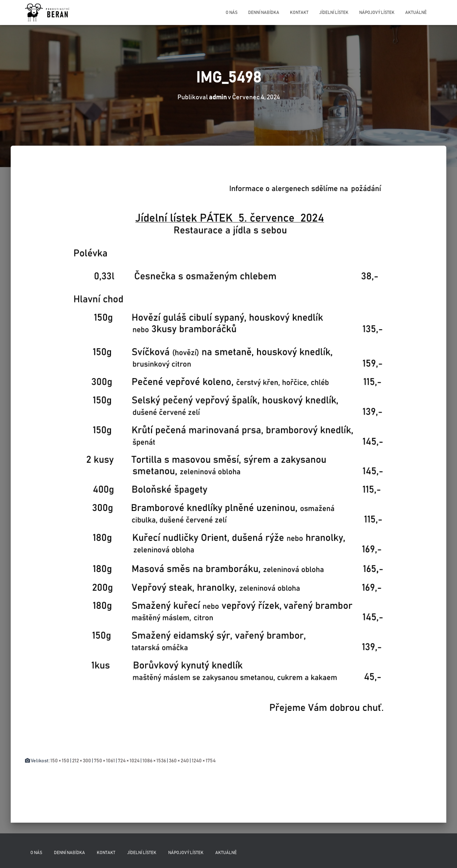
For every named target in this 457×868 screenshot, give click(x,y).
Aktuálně (416, 12)
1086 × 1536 (154, 761)
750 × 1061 (104, 761)
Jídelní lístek (334, 12)
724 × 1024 (129, 761)
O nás (232, 12)
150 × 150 (60, 761)
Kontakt (299, 12)
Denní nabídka (264, 12)
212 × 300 (82, 761)
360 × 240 (179, 761)
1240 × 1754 (204, 761)
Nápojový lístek (377, 12)
